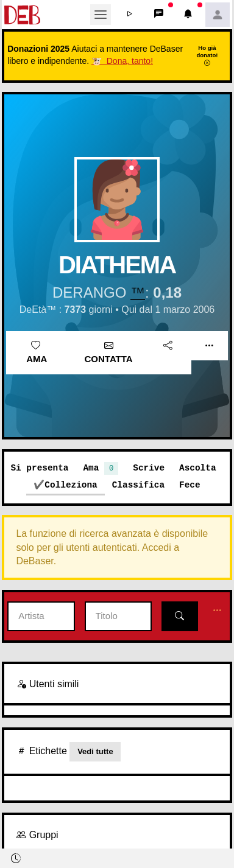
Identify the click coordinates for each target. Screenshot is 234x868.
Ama (37, 352)
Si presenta (39, 468)
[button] (130, 15)
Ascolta (197, 468)
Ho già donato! (207, 55)
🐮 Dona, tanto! (122, 61)
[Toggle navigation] (101, 15)
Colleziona (71, 485)
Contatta (109, 352)
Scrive (149, 468)
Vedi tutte (95, 751)
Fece (190, 485)
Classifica (138, 485)
